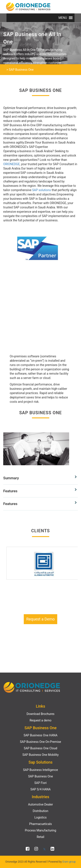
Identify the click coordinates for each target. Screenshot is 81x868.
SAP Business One (40, 776)
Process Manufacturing (40, 830)
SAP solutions (42, 190)
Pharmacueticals (40, 824)
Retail (40, 837)
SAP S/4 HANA (41, 789)
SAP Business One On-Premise (40, 742)
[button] (63, 18)
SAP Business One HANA (40, 735)
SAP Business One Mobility (41, 755)
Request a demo (40, 720)
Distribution (41, 811)
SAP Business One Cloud (40, 748)
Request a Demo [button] (41, 619)
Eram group (69, 862)
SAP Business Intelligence (40, 770)
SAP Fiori (40, 783)
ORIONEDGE (11, 164)
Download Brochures (40, 714)
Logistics (40, 817)
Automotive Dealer (40, 804)
